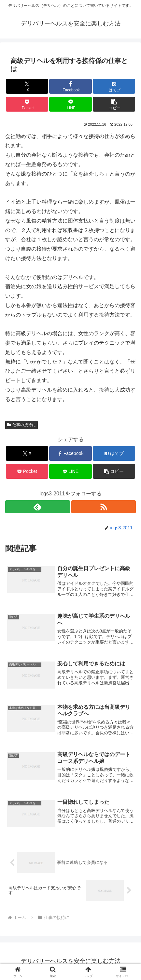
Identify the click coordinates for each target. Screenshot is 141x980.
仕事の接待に (21, 425)
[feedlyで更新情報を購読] (37, 507)
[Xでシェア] (27, 86)
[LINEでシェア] (70, 104)
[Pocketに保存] (27, 104)
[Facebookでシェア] (70, 86)
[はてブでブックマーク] (114, 86)
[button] (114, 104)
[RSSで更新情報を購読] (104, 507)
